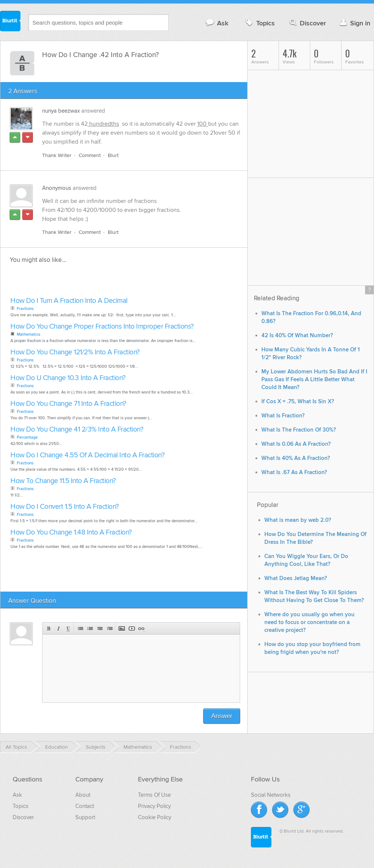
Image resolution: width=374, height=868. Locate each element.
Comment (90, 155)
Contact (85, 806)
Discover (307, 23)
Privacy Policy (154, 806)
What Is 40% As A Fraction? (296, 458)
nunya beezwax (61, 111)
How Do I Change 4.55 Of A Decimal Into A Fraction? (87, 455)
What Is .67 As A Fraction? (294, 472)
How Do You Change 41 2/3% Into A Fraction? (77, 430)
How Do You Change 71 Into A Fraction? (68, 404)
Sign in (354, 23)
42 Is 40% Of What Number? (297, 336)
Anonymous (57, 188)
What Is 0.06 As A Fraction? (296, 444)
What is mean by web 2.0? (298, 520)
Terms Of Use (154, 795)
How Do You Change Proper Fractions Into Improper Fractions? (102, 327)
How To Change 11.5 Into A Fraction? (63, 481)
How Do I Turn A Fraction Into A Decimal (69, 301)
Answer (222, 716)
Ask (216, 23)
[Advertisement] (94, 282)
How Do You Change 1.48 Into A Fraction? (71, 532)
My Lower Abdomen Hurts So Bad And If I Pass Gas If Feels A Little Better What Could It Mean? (314, 380)
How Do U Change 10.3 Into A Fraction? (68, 378)
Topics (259, 23)
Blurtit (10, 22)
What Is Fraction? (283, 416)
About (83, 795)
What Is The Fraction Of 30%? (299, 430)
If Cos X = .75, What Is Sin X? (298, 402)
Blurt (113, 155)
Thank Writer (57, 155)
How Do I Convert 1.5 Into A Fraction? (65, 507)
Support (85, 817)
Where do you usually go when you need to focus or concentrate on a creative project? (309, 622)
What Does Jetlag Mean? (296, 578)
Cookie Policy (155, 817)
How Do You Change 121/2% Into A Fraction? (75, 352)
